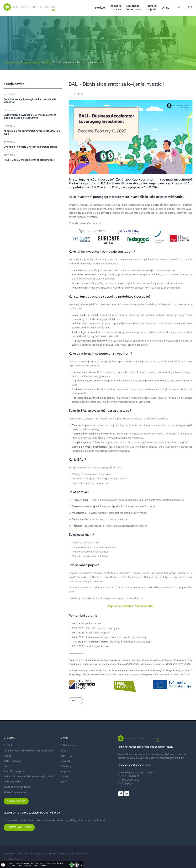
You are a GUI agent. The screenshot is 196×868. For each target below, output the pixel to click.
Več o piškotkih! (77, 865)
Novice (48, 62)
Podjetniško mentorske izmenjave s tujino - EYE (29, 777)
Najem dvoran (16, 801)
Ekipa (63, 751)
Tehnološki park (12, 62)
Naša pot (65, 761)
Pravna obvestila (84, 854)
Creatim (18, 860)
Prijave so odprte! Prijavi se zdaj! (131, 606)
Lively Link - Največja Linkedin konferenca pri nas (30, 147)
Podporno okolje (12, 782)
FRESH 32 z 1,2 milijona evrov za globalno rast (29, 160)
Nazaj (76, 701)
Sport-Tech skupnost (14, 772)
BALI (6, 766)
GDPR (64, 782)
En (191, 8)
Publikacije (66, 766)
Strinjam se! (72, 865)
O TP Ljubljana (68, 746)
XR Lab (7, 756)
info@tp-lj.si (127, 784)
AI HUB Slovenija (12, 761)
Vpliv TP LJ (66, 756)
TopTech (8, 746)
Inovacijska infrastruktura (17, 787)
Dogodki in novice (32, 62)
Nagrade (65, 772)
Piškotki (71, 854)
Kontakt (65, 777)
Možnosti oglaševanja (15, 792)
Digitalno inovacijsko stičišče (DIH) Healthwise (28, 751)
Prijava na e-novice (19, 827)
